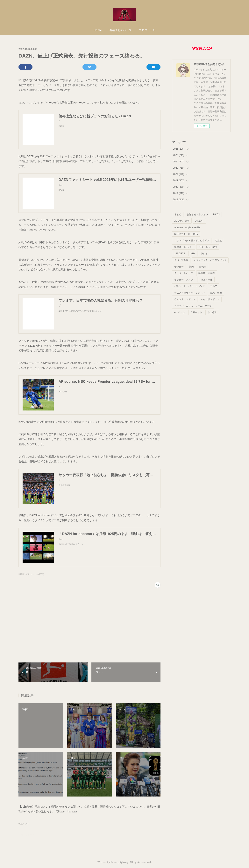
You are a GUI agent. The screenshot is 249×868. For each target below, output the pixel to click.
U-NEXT (199, 221)
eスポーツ (180, 312)
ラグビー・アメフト (185, 280)
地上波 (218, 241)
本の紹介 (212, 312)
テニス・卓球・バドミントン (189, 293)
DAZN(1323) (24, 574)
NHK (193, 254)
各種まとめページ (120, 30)
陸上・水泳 (207, 280)
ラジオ (204, 254)
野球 (191, 267)
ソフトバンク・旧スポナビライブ (192, 241)
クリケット (196, 312)
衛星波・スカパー (184, 247)
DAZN (216, 214)
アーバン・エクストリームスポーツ (193, 306)
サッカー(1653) (37, 574)
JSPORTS (180, 254)
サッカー (179, 267)
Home (98, 30)
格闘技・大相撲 (207, 273)
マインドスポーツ (210, 299)
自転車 (203, 267)
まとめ (178, 214)
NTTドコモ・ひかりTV (186, 234)
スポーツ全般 (181, 260)
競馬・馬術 (216, 293)
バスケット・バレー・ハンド (189, 286)
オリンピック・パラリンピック (210, 260)
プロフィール (147, 30)
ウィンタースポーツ (185, 299)
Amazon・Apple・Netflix (187, 227)
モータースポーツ (184, 273)
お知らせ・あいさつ (197, 214)
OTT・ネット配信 (208, 247)
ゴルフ (214, 286)
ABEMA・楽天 (182, 221)
